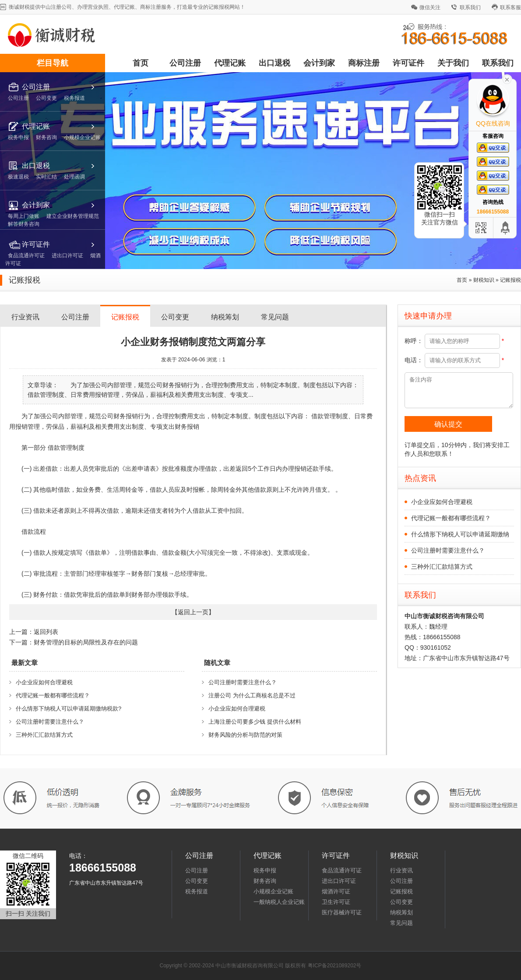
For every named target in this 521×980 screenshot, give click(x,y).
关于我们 (453, 63)
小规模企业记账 (273, 891)
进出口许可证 (339, 881)
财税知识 (484, 280)
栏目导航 (53, 63)
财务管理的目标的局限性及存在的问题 (86, 642)
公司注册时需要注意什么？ (50, 722)
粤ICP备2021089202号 (335, 966)
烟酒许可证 (336, 891)
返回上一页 (193, 612)
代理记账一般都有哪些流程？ (53, 695)
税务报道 (197, 891)
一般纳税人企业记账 (279, 902)
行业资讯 (25, 317)
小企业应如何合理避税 (44, 682)
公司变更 (175, 317)
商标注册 (364, 63)
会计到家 (319, 63)
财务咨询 (265, 881)
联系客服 (510, 7)
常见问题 (275, 317)
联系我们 (470, 7)
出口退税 (275, 63)
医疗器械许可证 (342, 912)
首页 (141, 63)
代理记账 (230, 63)
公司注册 (185, 63)
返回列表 (46, 632)
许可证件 (408, 63)
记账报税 (510, 280)
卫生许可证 (336, 902)
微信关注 (430, 7)
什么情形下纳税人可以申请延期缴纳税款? (69, 709)
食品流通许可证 (342, 870)
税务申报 (265, 870)
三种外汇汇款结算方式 (44, 735)
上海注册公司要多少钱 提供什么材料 (255, 722)
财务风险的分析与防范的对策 (245, 735)
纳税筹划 (225, 317)
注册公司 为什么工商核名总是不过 (252, 695)
